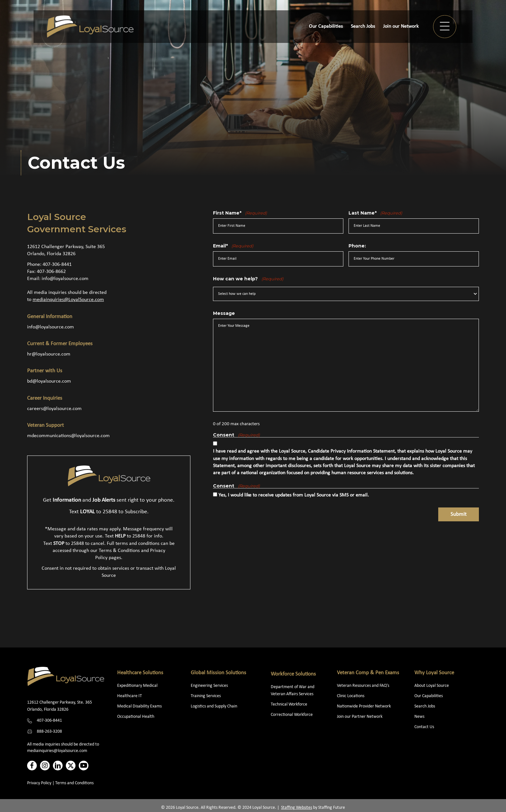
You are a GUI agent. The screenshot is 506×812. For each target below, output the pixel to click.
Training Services (206, 696)
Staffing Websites (297, 808)
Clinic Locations (351, 696)
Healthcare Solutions (140, 673)
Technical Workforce (289, 704)
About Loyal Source (432, 686)
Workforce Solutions (293, 674)
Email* (233, 246)
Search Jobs (425, 706)
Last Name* (375, 213)
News (419, 717)
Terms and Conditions (74, 783)
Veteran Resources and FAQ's (363, 686)
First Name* (240, 213)
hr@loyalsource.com (49, 354)
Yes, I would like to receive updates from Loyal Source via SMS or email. (294, 495)
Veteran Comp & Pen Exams (368, 673)
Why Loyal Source (434, 673)
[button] (445, 27)
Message (224, 313)
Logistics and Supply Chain (214, 706)
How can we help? (248, 279)
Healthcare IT (130, 696)
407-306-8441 (57, 265)
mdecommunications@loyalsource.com (68, 436)
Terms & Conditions (119, 551)
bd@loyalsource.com (49, 381)
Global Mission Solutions (218, 673)
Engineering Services (209, 686)
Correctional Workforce (292, 715)
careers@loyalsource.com (54, 409)
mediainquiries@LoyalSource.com (68, 300)
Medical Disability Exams (140, 706)
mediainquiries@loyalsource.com (57, 751)
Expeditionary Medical (137, 686)
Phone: (357, 246)
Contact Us (424, 727)
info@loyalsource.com (65, 279)
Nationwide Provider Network (364, 706)
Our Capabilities (429, 696)
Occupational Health (136, 717)
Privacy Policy (39, 783)
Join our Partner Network (360, 717)
